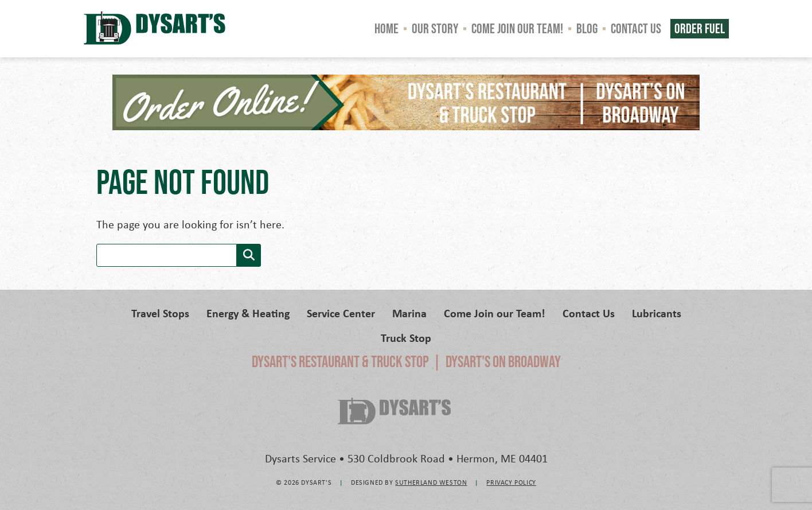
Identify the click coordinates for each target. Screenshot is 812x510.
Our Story (435, 28)
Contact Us (636, 28)
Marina (409, 313)
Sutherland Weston (431, 482)
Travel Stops (160, 313)
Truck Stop (406, 338)
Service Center (341, 313)
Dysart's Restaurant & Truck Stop (340, 361)
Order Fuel (700, 28)
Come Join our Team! (517, 28)
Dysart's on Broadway (503, 361)
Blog (587, 28)
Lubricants (657, 313)
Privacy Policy (511, 482)
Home (387, 28)
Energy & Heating (248, 313)
